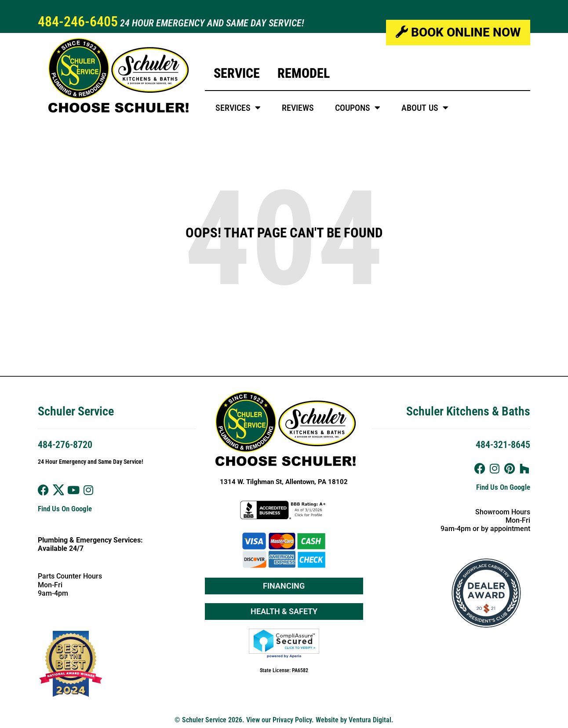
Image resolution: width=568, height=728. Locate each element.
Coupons (358, 108)
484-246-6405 (78, 22)
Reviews (298, 108)
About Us (425, 108)
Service (237, 73)
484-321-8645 (503, 445)
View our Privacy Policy (279, 720)
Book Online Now (458, 32)
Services (238, 108)
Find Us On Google (65, 509)
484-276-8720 (65, 445)
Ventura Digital (370, 720)
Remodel (304, 73)
